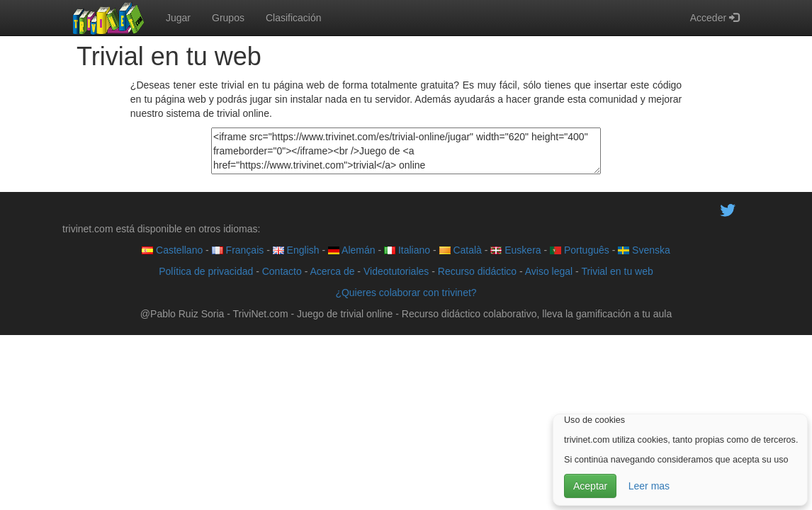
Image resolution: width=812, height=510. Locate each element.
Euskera (515, 250)
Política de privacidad (206, 271)
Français (238, 250)
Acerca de (332, 271)
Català (461, 250)
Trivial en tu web (617, 271)
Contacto (282, 271)
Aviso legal (549, 271)
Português (580, 250)
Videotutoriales (396, 271)
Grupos (228, 18)
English (296, 250)
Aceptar (590, 486)
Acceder (715, 18)
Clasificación (294, 18)
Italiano (407, 250)
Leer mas (649, 486)
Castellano (172, 250)
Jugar (178, 18)
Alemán (352, 250)
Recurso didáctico (477, 271)
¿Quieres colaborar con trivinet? (406, 293)
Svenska (644, 250)
